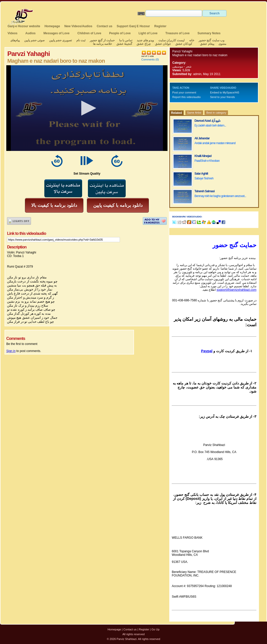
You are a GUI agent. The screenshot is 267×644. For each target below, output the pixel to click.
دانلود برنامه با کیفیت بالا (54, 205)
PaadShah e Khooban (207, 161)
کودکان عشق (184, 44)
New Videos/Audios (78, 26)
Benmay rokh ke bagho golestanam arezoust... (220, 196)
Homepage (52, 26)
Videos (12, 33)
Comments (148, 59)
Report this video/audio (187, 97)
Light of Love (148, 33)
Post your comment (184, 92)
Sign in (11, 351)
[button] (87, 108)
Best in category (216, 113)
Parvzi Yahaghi (182, 51)
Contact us (105, 26)
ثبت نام (81, 40)
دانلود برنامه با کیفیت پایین (118, 205)
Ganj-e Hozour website (24, 26)
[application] (87, 108)
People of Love (120, 33)
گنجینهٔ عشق (124, 44)
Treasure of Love (178, 33)
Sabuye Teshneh (204, 178)
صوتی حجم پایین (34, 40)
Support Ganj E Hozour (133, 26)
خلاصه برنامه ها (103, 44)
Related (176, 113)
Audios (30, 33)
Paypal (207, 351)
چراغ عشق (143, 44)
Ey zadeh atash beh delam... (210, 125)
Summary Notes (209, 33)
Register (160, 26)
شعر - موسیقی (182, 67)
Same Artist (194, 113)
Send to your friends (222, 97)
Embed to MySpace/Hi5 (225, 92)
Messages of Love (57, 33)
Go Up (155, 629)
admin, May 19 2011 (207, 74)
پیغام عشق (207, 44)
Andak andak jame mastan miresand (215, 143)
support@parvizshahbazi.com (237, 290)
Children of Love (89, 33)
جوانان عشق (163, 44)
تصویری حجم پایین (60, 40)
